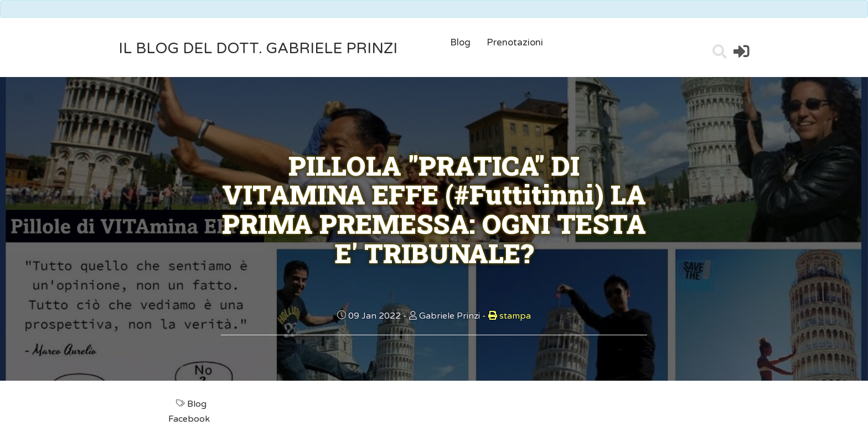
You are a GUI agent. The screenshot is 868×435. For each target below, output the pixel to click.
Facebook (190, 419)
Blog (460, 42)
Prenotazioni (515, 42)
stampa (507, 316)
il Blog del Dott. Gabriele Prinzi (258, 48)
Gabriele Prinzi (449, 316)
